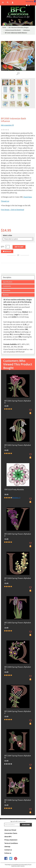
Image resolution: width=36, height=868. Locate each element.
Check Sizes (28, 197)
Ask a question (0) (7, 125)
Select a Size (7, 235)
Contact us (8, 850)
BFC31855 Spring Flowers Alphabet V (18, 535)
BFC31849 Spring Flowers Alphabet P (18, 713)
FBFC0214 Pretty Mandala (14, 490)
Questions (7, 290)
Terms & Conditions (11, 843)
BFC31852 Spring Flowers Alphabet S (18, 446)
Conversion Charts (11, 833)
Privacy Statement (11, 840)
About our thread (10, 830)
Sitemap (7, 847)
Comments (7, 286)
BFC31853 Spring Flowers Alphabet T (18, 624)
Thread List (5, 201)
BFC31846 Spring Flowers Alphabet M (18, 801)
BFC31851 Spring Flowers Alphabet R (18, 402)
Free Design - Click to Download (12, 210)
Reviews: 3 (16, 498)
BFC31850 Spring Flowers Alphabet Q (18, 668)
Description (7, 277)
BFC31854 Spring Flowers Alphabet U (18, 579)
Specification (8, 282)
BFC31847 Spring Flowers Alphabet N (18, 757)
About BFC (8, 837)
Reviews (6, 295)
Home (4, 28)
